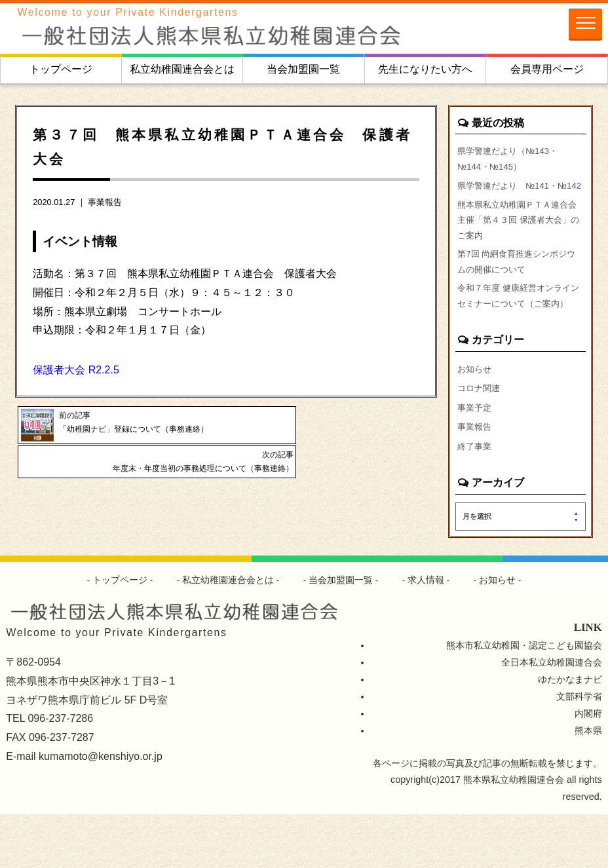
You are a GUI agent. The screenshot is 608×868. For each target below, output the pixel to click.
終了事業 (476, 499)
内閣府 (588, 767)
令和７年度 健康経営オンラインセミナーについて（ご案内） (518, 334)
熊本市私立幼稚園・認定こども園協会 (524, 699)
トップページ (61, 69)
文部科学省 (579, 750)
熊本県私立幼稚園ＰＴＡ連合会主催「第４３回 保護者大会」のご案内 (517, 243)
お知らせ (476, 418)
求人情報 (427, 633)
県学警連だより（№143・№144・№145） (511, 160)
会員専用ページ (547, 69)
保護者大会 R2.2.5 (76, 370)
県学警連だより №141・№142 (511, 197)
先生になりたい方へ (425, 69)
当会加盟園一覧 (303, 69)
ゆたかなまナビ (570, 733)
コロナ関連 (480, 438)
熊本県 (588, 784)
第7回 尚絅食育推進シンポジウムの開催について (516, 289)
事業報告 (105, 202)
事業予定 (476, 459)
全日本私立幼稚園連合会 (552, 716)
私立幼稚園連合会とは (182, 69)
